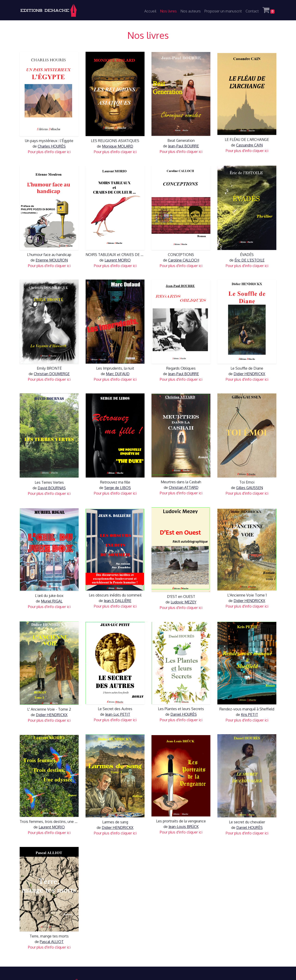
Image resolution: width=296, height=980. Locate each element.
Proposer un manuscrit (223, 11)
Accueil (150, 11)
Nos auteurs (191, 11)
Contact (252, 11)
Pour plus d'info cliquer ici (49, 152)
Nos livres (168, 11)
